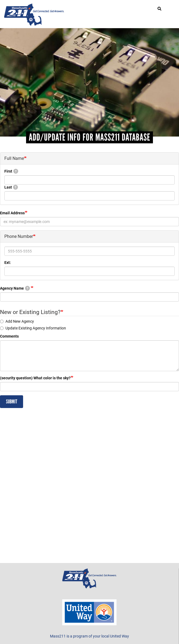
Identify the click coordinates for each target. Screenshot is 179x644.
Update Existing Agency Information (33, 328)
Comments (9, 336)
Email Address (12, 213)
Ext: (8, 262)
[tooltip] (16, 171)
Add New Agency (17, 321)
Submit (12, 402)
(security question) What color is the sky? (35, 378)
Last (11, 187)
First (11, 171)
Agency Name (15, 288)
